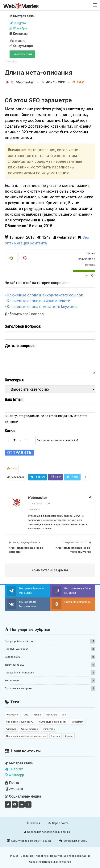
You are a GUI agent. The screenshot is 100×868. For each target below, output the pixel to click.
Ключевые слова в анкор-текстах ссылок (45, 295)
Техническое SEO (15, 665)
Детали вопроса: (20, 346)
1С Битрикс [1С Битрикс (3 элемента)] (12, 715)
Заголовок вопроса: (23, 326)
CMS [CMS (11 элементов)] (26, 715)
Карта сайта (58, 823)
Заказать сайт (22, 54)
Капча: (11, 431)
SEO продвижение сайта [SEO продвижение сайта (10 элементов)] (53, 722)
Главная (33, 823)
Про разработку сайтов (19, 641)
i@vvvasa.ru (17, 41)
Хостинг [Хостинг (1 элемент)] (56, 736)
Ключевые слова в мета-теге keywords (42, 307)
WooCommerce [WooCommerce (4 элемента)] (29, 729)
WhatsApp (18, 28)
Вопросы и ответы (73, 841)
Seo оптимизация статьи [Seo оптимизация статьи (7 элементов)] (20, 722)
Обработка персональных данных (47, 832)
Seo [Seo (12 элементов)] (64, 715)
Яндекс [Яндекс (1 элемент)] (69, 736)
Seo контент (12, 680)
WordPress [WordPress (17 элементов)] (49, 729)
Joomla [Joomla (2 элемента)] (37, 715)
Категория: (15, 380)
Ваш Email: (14, 399)
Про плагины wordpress (19, 688)
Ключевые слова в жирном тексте (38, 301)
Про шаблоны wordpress (19, 673)
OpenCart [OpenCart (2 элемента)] (52, 715)
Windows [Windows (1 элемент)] (11, 729)
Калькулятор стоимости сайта (29, 841)
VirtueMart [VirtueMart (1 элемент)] (77, 722)
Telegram (18, 23)
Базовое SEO (12, 657)
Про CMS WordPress (16, 649)
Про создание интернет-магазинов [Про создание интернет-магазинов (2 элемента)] (26, 736)
